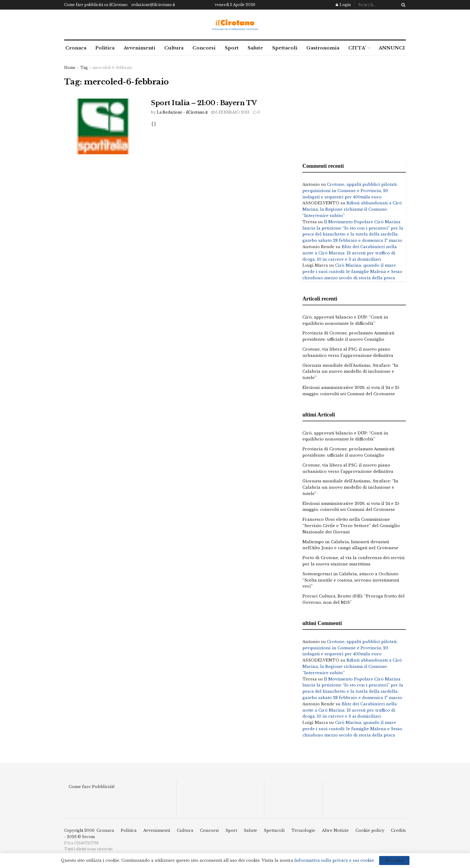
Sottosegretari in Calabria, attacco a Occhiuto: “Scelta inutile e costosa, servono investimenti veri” (351, 580)
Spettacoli (285, 48)
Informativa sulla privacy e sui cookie (334, 860)
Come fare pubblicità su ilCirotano (96, 5)
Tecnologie (303, 830)
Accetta (394, 860)
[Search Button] (402, 5)
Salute (255, 48)
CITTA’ (357, 48)
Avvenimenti (139, 48)
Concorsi (204, 48)
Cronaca (76, 48)
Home (70, 68)
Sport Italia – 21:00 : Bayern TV (204, 103)
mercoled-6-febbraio (112, 68)
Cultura (174, 48)
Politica (105, 48)
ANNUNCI (392, 48)
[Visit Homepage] (235, 25)
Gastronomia (323, 48)
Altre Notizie (335, 830)
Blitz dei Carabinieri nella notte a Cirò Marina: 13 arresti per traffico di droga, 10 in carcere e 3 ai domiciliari (350, 253)
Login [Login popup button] (343, 5)
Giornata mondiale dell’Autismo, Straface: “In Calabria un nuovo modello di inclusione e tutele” (350, 372)
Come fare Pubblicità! (92, 787)
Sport (232, 48)
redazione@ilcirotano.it (153, 5)
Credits (398, 830)
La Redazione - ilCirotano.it (182, 112)
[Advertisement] (354, 107)
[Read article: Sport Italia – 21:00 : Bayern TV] (103, 126)
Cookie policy (370, 830)
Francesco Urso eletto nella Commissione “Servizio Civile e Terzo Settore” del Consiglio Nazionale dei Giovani (351, 526)
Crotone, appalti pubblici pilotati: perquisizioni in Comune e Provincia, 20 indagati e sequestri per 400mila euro (350, 191)
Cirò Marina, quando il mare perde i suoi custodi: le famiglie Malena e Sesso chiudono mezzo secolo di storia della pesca (352, 272)
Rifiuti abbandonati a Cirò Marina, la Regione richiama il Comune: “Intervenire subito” (352, 209)
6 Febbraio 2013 (230, 112)
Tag (84, 68)
